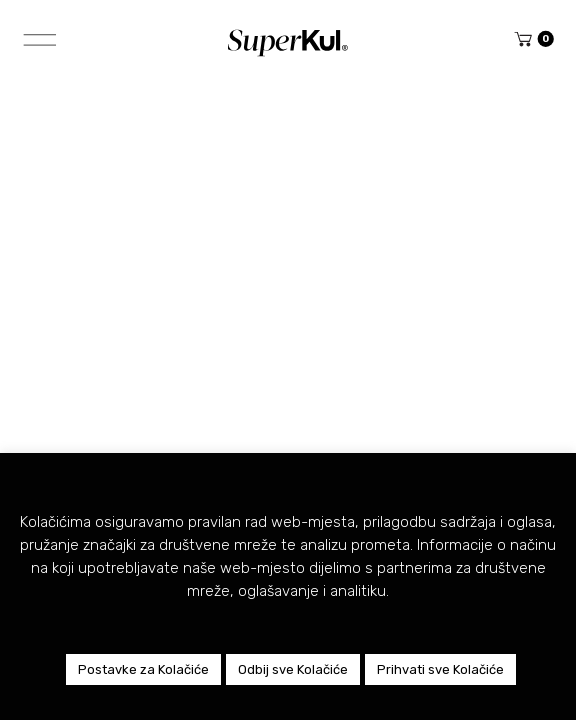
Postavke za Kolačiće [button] (143, 669)
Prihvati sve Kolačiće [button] (440, 669)
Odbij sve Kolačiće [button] (293, 669)
